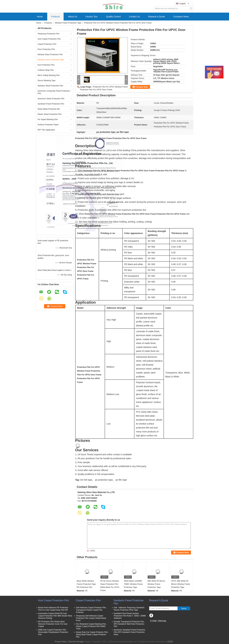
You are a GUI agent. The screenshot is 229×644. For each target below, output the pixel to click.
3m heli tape (86, 480)
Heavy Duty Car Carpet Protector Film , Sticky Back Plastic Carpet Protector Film (92, 635)
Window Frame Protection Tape (68, 23)
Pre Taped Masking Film (48, 119)
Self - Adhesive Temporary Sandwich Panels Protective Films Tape (129, 609)
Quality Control (113, 17)
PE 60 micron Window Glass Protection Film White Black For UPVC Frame (110, 586)
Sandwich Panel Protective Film (51, 104)
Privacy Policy (61, 642)
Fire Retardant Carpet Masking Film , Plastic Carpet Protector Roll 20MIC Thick (92, 626)
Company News (181, 17)
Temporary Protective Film (49, 34)
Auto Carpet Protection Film (49, 39)
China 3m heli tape (76, 642)
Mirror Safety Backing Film (49, 75)
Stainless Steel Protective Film (50, 86)
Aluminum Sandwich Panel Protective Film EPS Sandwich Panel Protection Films (129, 632)
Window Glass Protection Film (50, 55)
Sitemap (162, 621)
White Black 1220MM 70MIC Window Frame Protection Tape (133, 584)
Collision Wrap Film (46, 70)
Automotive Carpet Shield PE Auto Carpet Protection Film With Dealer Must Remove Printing (55, 616)
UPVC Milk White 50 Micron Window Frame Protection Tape (181, 584)
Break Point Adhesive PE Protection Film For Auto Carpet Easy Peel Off (53, 609)
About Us (73, 17)
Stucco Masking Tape (47, 81)
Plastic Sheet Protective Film (50, 114)
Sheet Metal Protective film (49, 109)
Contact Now (142, 87)
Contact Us (134, 17)
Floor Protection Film (46, 49)
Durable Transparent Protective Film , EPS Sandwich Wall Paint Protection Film (129, 624)
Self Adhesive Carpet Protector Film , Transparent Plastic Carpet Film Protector (92, 610)
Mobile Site (155, 625)
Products (55, 17)
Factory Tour (92, 17)
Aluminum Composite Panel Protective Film (54, 92)
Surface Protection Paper (48, 125)
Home (40, 17)
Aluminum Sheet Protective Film (51, 99)
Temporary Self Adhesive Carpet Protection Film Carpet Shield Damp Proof (91, 618)
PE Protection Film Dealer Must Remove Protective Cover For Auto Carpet (53, 624)
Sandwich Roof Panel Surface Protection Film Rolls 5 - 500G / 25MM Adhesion (130, 616)
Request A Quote (157, 17)
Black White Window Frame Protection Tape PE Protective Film (86, 584)
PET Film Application (46, 130)
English (184, 4)
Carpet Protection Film (47, 44)
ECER (170, 642)
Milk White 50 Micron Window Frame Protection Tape (156, 584)
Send (184, 608)
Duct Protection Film (46, 65)
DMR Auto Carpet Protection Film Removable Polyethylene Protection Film (53, 632)
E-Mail (153, 621)
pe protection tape (104, 480)
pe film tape (121, 480)
